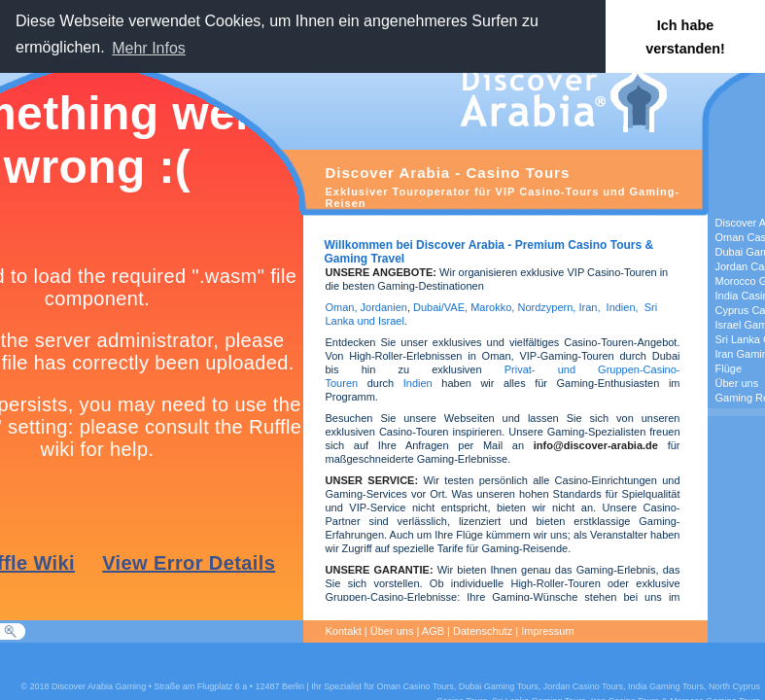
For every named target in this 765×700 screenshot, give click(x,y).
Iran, (589, 307)
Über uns (392, 631)
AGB (433, 631)
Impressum (547, 631)
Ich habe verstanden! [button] (685, 37)
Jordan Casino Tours (583, 686)
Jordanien (384, 307)
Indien (418, 383)
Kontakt (344, 631)
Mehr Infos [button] (149, 48)
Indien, (623, 307)
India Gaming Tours (666, 686)
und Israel (379, 321)
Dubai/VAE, (440, 307)
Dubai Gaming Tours (499, 686)
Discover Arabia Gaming (99, 686)
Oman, (342, 307)
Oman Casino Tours (415, 686)
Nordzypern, (546, 307)
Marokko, (494, 307)
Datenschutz (483, 631)
